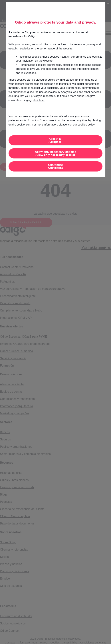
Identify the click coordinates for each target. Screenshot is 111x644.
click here (39, 100)
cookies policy (86, 125)
